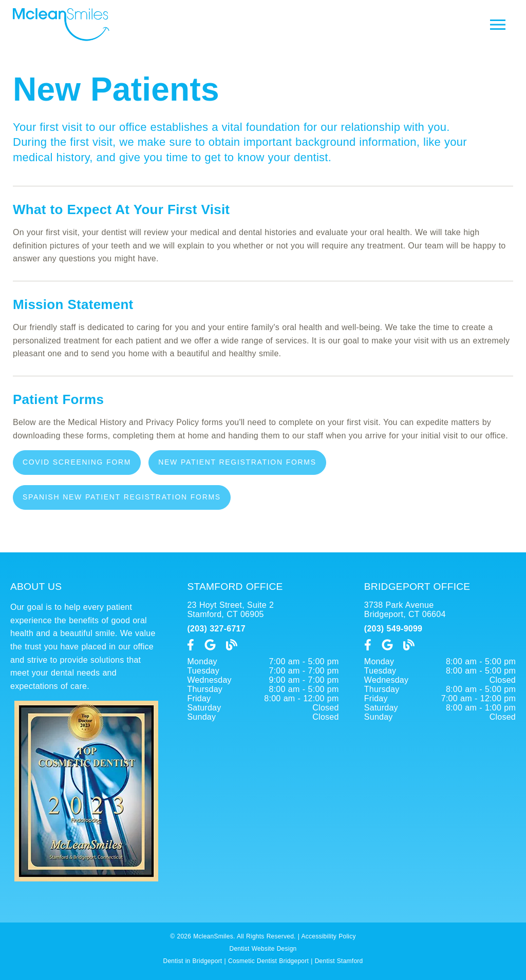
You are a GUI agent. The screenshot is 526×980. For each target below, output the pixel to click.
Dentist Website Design (263, 949)
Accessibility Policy (329, 936)
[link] (191, 645)
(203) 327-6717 (216, 629)
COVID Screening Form (77, 462)
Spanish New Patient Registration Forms (122, 497)
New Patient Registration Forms (237, 462)
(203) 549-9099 (393, 629)
